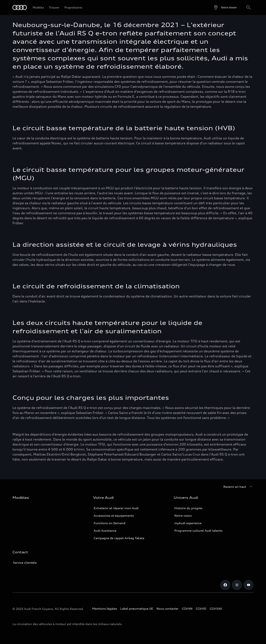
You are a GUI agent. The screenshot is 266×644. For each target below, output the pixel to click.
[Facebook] (225, 585)
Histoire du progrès (188, 508)
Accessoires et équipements (114, 516)
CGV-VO (201, 609)
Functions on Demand (110, 523)
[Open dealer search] (225, 7)
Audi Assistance (105, 531)
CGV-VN (187, 609)
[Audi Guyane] (20, 7)
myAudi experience (188, 523)
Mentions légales (105, 609)
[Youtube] (249, 585)
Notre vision (183, 516)
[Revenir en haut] (238, 487)
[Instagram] (237, 585)
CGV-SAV (216, 609)
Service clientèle (25, 563)
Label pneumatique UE (137, 609)
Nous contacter (167, 609)
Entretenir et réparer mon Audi (116, 508)
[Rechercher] (249, 7)
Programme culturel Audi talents (198, 531)
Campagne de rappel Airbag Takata (119, 538)
